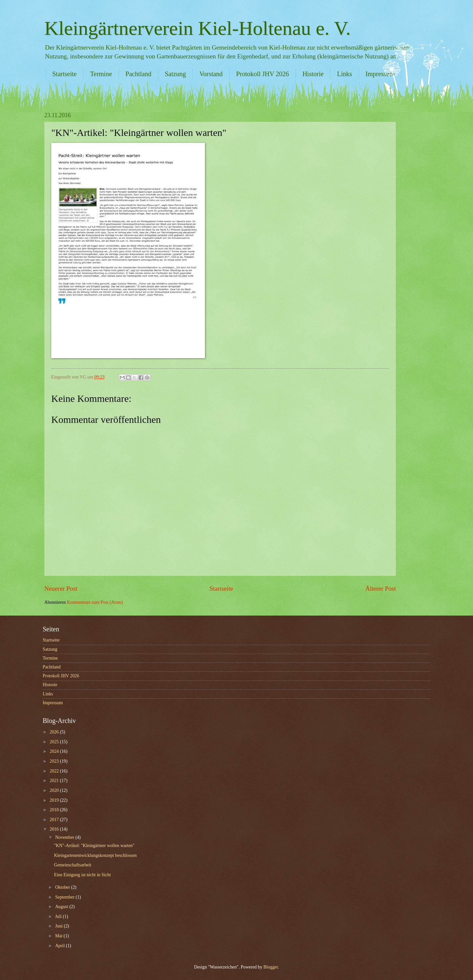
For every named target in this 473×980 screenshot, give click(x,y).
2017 (55, 820)
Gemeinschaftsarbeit (72, 865)
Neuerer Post (61, 588)
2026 (55, 732)
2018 (55, 810)
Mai (59, 936)
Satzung (175, 74)
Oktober (63, 887)
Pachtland (138, 74)
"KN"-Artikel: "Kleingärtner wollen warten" (94, 846)
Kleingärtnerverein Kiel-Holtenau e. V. (197, 28)
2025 (55, 742)
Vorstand (211, 74)
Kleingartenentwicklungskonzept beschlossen (95, 855)
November (65, 837)
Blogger (271, 967)
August (62, 907)
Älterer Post (381, 588)
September (65, 897)
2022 (55, 771)
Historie (313, 74)
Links (345, 74)
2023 (55, 761)
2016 (55, 829)
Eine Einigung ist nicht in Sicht (82, 875)
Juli (59, 916)
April (61, 946)
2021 (55, 781)
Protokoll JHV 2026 (263, 74)
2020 (55, 790)
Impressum (380, 74)
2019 (55, 800)
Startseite (64, 74)
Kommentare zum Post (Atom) (95, 602)
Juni (59, 926)
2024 (55, 751)
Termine (101, 74)
